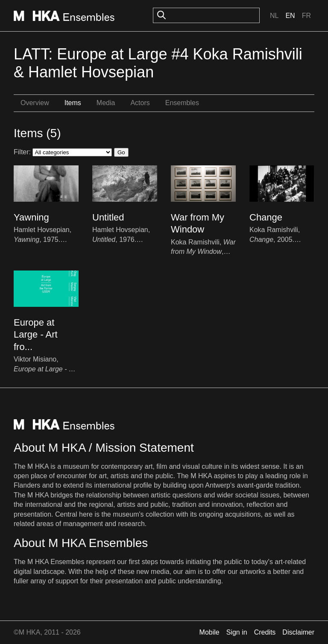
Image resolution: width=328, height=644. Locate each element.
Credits (265, 632)
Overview (35, 103)
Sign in (237, 632)
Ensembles (182, 103)
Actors (140, 103)
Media (106, 103)
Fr (306, 16)
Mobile (209, 632)
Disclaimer (298, 632)
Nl (274, 16)
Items (73, 103)
